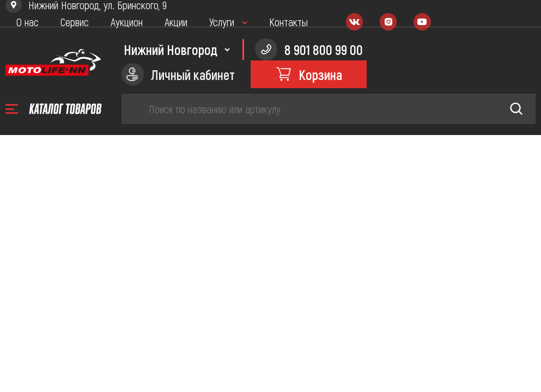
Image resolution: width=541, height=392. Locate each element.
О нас (28, 22)
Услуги (222, 22)
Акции (176, 22)
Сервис (75, 22)
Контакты (288, 22)
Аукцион (127, 22)
